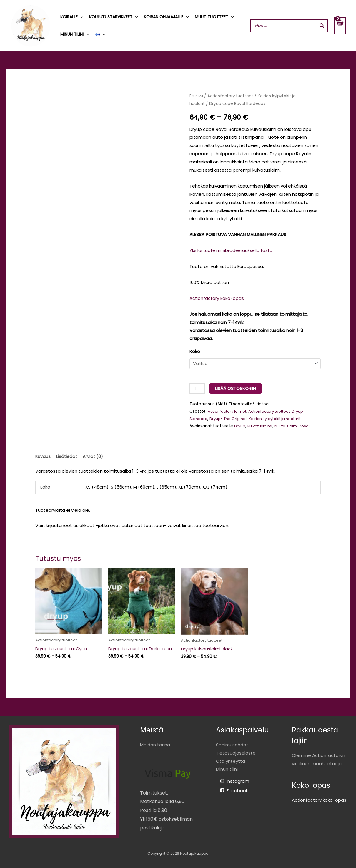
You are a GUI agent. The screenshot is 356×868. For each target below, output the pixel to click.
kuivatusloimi (261, 425)
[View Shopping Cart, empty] (340, 26)
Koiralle (69, 17)
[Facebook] (234, 790)
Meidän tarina (155, 744)
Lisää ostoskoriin (236, 388)
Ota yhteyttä (231, 761)
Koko (195, 351)
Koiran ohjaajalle (164, 17)
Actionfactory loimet (228, 410)
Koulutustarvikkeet (111, 17)
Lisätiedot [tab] (67, 456)
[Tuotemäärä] (197, 388)
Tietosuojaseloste (236, 753)
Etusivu (197, 96)
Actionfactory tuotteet (232, 96)
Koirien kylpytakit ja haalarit (278, 418)
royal (307, 425)
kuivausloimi (288, 425)
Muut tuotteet (212, 17)
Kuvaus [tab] (43, 456)
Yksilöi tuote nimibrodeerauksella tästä (232, 250)
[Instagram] (235, 781)
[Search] (322, 26)
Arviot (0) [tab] (94, 456)
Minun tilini (72, 34)
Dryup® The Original (229, 418)
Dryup (240, 425)
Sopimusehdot (232, 744)
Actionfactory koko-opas (217, 298)
